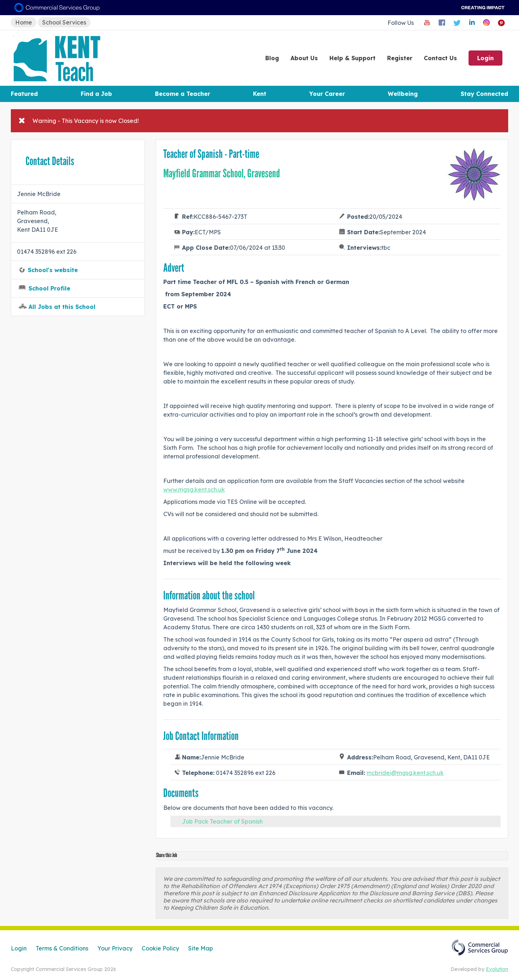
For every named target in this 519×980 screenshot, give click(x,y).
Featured (24, 94)
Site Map (201, 948)
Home (24, 22)
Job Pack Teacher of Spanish (222, 821)
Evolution (497, 969)
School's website (53, 270)
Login (485, 58)
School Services (64, 22)
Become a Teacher (183, 94)
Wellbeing (403, 94)
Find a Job (96, 94)
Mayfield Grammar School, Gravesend (222, 173)
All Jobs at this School (62, 307)
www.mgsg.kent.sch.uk (194, 489)
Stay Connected (484, 94)
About (304, 58)
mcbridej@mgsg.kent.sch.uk (405, 773)
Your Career (327, 94)
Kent (260, 94)
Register (400, 58)
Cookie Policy (160, 948)
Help (352, 58)
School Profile (49, 288)
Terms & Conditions (62, 948)
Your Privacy (115, 948)
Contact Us (440, 58)
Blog (272, 58)
